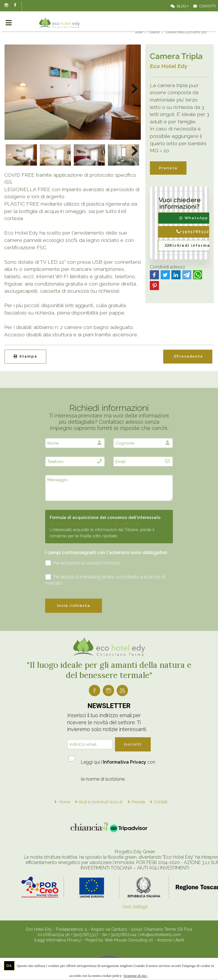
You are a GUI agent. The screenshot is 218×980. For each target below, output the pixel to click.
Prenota (168, 168)
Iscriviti (133, 744)
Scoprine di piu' (136, 976)
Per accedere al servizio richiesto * (84, 563)
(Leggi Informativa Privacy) (58, 940)
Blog (178, 6)
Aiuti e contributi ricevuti (101, 802)
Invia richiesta (74, 606)
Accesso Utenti (171, 940)
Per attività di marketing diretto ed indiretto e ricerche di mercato (105, 580)
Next (133, 160)
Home (65, 802)
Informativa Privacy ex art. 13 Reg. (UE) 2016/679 (94, 524)
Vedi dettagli (135, 907)
